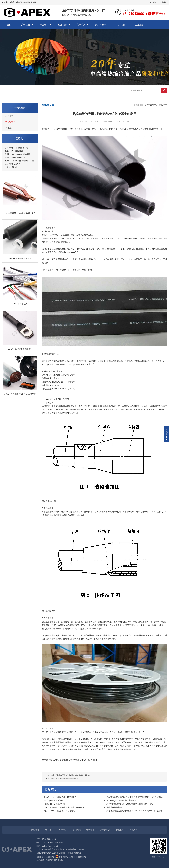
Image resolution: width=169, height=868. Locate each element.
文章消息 (81, 25)
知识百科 (9, 116)
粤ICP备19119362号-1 (46, 857)
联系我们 (163, 2)
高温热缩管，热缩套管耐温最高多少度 (65, 779)
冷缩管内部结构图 (114, 807)
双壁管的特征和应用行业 (55, 804)
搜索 (164, 90)
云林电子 (70, 853)
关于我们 (153, 2)
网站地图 (59, 860)
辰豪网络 (50, 860)
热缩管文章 (10, 122)
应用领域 (63, 25)
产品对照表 (101, 25)
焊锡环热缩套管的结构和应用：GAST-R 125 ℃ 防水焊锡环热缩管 (135, 811)
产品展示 (44, 25)
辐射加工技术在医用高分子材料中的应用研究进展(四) (70, 775)
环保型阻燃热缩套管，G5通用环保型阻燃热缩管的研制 (130, 804)
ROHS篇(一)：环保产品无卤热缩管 (121, 800)
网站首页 (35, 830)
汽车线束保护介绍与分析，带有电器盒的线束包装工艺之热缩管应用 (135, 797)
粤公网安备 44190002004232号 (71, 857)
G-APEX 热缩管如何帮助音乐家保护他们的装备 (64, 807)
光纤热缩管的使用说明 (54, 800)
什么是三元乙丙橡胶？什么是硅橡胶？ (60, 797)
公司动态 (9, 128)
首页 (9, 25)
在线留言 (139, 25)
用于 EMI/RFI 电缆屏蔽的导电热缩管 (60, 811)
